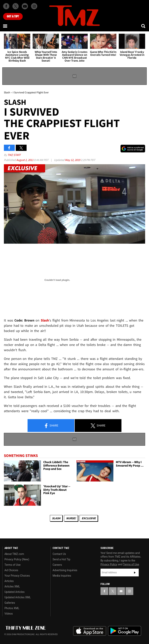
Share (51, 426)
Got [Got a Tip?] (13, 16)
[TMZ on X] (16, 6)
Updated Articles (14, 592)
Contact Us (59, 554)
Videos (9, 614)
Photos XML (12, 608)
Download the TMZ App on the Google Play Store (125, 631)
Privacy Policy (109, 564)
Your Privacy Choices (17, 576)
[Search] (144, 26)
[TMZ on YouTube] (121, 591)
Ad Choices (11, 570)
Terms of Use (13, 565)
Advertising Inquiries (65, 570)
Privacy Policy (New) (17, 559)
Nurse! (71, 518)
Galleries (10, 603)
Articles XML (12, 586)
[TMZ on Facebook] (6, 6)
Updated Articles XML (18, 597)
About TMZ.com (14, 554)
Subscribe (135, 573)
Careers (57, 565)
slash (56, 518)
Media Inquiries (62, 576)
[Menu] (5, 26)
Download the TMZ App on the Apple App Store (90, 631)
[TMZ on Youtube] (25, 6)
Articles (9, 581)
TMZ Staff (14, 155)
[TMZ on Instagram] (34, 6)
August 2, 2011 (25, 160)
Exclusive (89, 518)
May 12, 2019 (73, 160)
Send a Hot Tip (61, 559)
